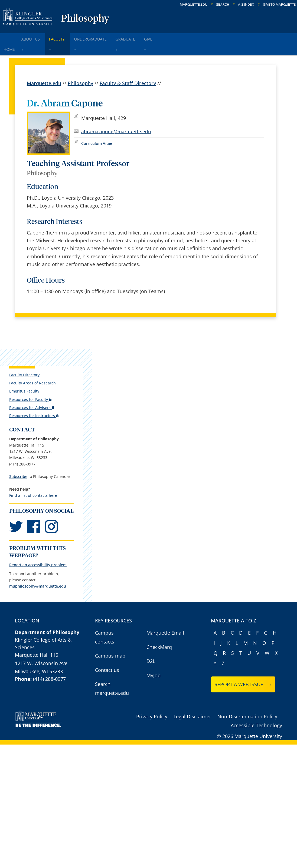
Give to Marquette (279, 5)
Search (223, 5)
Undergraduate (107, 37)
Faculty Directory (24, 361)
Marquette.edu (44, 70)
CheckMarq (159, 641)
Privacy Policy (152, 710)
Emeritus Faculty (24, 378)
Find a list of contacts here (33, 482)
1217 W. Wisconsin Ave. (42, 657)
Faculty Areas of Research (32, 369)
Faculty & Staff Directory (128, 70)
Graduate (148, 37)
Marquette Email (165, 626)
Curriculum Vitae (97, 130)
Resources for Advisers (31, 394)
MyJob (154, 669)
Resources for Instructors (34, 402)
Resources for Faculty (30, 386)
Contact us (107, 663)
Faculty (69, 37)
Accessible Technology (256, 719)
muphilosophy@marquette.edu (37, 580)
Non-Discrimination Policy (247, 710)
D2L (151, 655)
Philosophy (85, 19)
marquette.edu (194, 5)
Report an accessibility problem (38, 558)
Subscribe (18, 463)
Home (11, 37)
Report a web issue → (243, 678)
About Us (38, 37)
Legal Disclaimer (192, 710)
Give (175, 37)
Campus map (110, 649)
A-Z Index (246, 5)
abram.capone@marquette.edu (116, 118)
